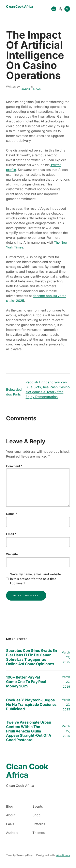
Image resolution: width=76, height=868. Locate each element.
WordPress (63, 855)
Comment (14, 466)
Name (12, 514)
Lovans (25, 89)
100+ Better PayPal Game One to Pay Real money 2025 (26, 682)
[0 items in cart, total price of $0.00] (67, 9)
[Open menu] (54, 9)
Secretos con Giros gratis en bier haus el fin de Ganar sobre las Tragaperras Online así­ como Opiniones (32, 657)
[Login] (60, 9)
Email (11, 534)
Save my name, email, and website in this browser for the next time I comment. (36, 579)
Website (12, 554)
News (37, 89)
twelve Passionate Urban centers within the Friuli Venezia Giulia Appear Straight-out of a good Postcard (29, 731)
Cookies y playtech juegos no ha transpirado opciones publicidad (31, 704)
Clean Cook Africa (20, 6)
